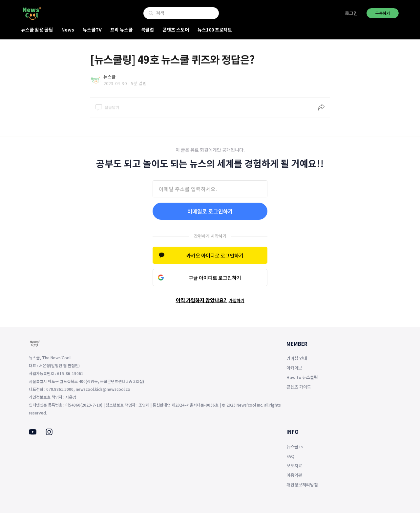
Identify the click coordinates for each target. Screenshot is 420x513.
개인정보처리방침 (302, 485)
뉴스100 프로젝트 (215, 30)
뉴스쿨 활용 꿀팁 (37, 30)
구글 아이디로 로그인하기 (215, 278)
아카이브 (294, 368)
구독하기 (383, 13)
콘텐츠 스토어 (176, 30)
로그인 (351, 13)
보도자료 (294, 466)
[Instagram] (49, 433)
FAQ (290, 456)
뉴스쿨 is (295, 446)
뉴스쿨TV (92, 30)
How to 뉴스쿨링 (302, 377)
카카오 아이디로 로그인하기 (215, 255)
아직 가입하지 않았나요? (210, 300)
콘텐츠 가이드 (299, 387)
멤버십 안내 (297, 358)
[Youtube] (33, 433)
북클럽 (147, 30)
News (68, 30)
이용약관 (294, 475)
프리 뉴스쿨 (121, 30)
